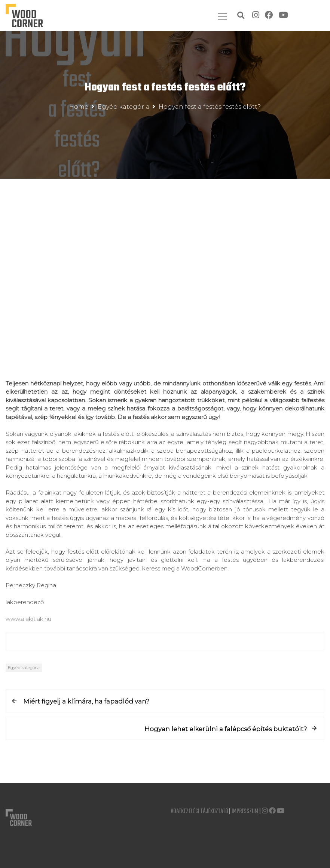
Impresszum (245, 812)
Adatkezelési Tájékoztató (199, 812)
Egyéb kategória (24, 668)
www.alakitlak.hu (28, 619)
